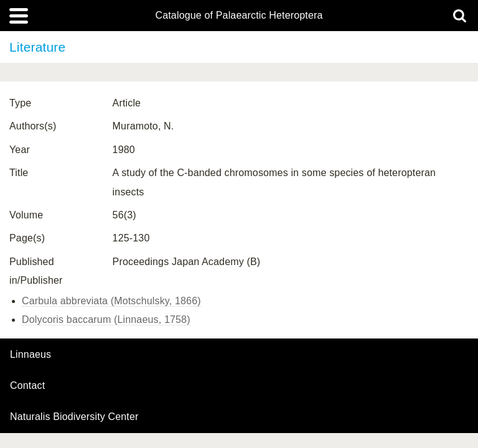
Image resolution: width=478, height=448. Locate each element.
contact (27, 385)
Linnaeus (30, 355)
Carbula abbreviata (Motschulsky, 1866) (111, 301)
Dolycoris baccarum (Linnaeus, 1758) (106, 320)
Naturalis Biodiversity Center (74, 417)
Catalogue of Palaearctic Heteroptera (239, 16)
